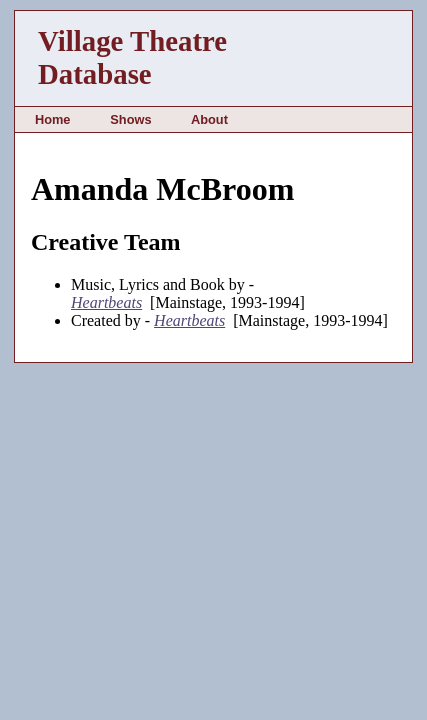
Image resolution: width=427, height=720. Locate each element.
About (209, 119)
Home (53, 119)
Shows (130, 119)
